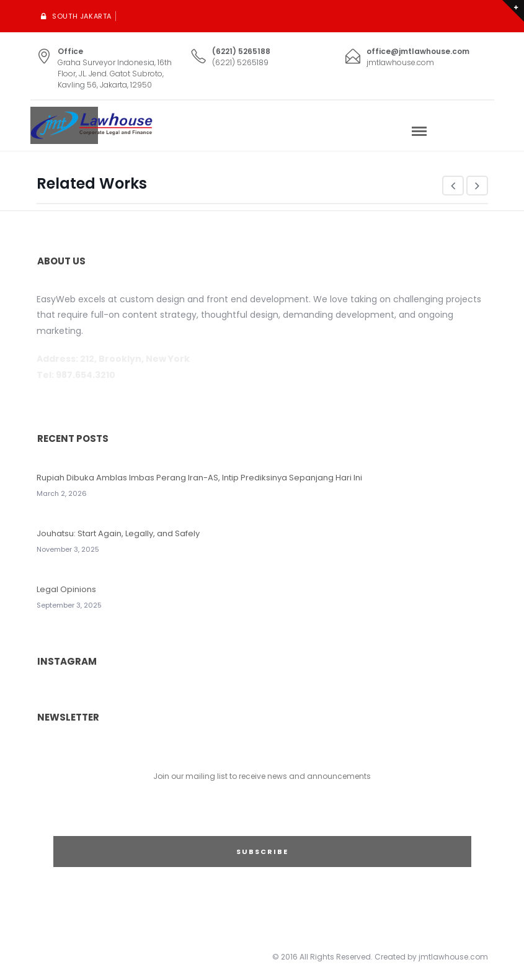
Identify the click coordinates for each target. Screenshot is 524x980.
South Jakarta (82, 16)
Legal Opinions (66, 589)
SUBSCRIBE (262, 852)
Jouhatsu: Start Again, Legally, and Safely (118, 533)
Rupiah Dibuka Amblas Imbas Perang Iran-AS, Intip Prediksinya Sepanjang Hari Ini (199, 478)
